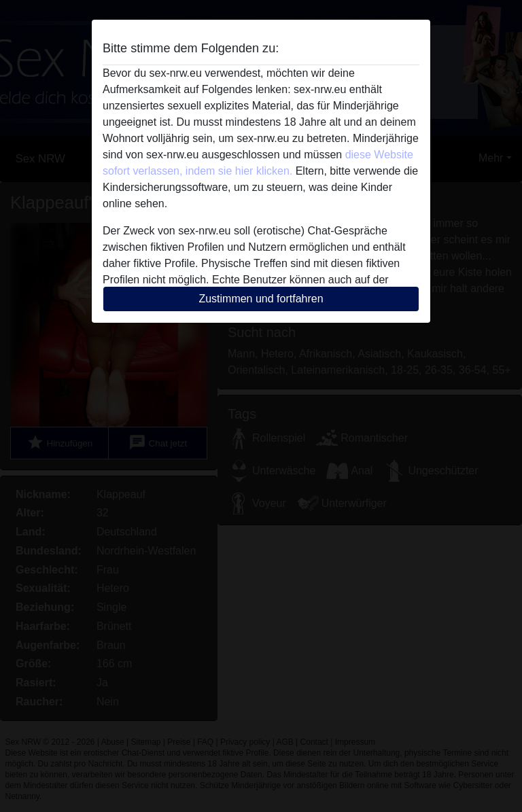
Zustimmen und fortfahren (261, 299)
